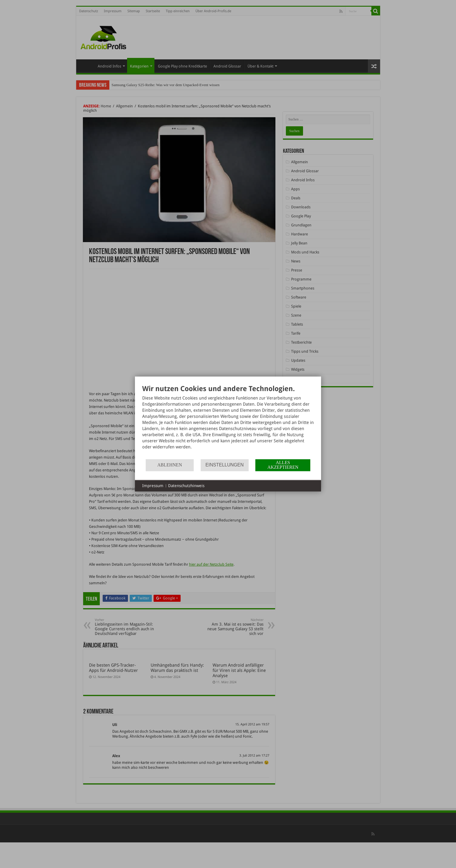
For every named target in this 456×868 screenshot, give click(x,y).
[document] (228, 421)
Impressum (153, 486)
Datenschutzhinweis (186, 486)
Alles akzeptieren (283, 465)
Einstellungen (225, 465)
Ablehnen (170, 465)
